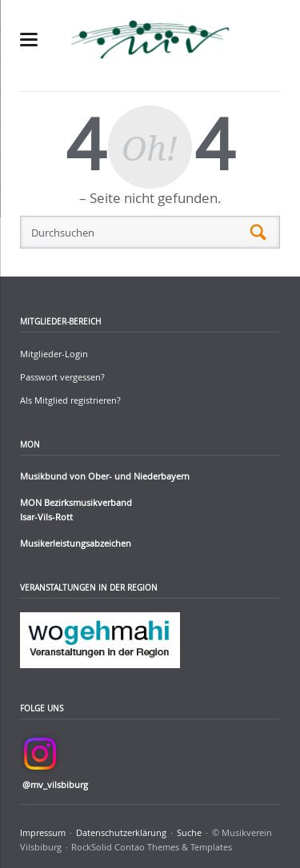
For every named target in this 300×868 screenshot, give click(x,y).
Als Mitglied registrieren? (70, 400)
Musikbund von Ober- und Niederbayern (105, 476)
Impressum (43, 832)
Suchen (258, 233)
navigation (29, 40)
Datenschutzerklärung (121, 832)
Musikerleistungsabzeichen (76, 543)
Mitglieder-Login (54, 354)
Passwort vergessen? (62, 377)
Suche (189, 832)
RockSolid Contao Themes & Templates (152, 847)
